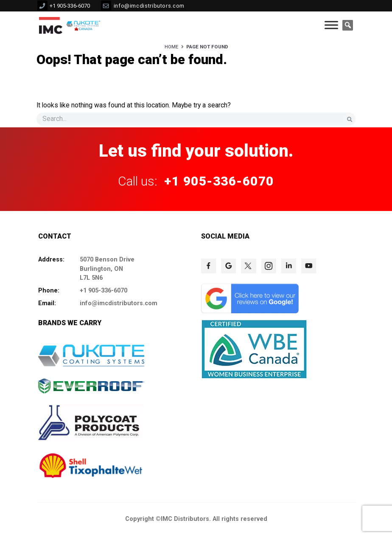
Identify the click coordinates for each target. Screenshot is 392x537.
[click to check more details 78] (309, 266)
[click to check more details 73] (209, 266)
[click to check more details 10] (84, 25)
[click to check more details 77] (289, 266)
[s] (196, 119)
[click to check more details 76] (269, 266)
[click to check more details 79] (250, 311)
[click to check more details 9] (51, 25)
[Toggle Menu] (331, 25)
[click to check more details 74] (228, 266)
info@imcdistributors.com (149, 6)
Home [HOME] (171, 47)
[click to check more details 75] (248, 266)
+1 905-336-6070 (70, 6)
